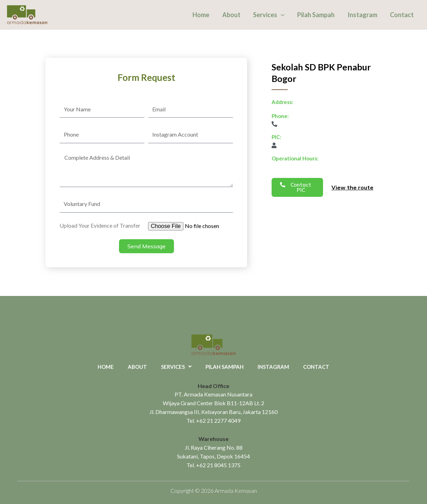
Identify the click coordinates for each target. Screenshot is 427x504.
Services (269, 15)
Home (202, 15)
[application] (281, 15)
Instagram (362, 15)
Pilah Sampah (316, 15)
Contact (402, 15)
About (232, 15)
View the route (352, 187)
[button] (297, 187)
